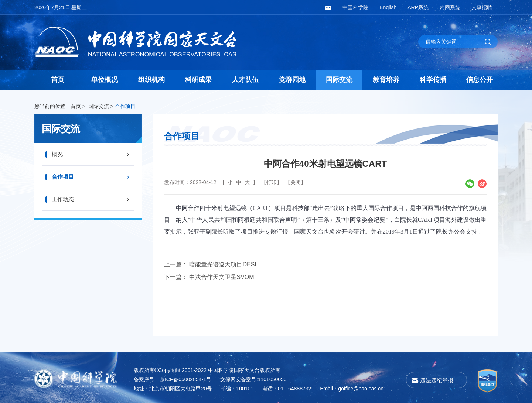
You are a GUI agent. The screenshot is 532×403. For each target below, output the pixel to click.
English (388, 7)
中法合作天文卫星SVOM (221, 277)
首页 (58, 80)
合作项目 (125, 106)
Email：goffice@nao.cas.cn (352, 389)
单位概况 (105, 80)
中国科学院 (355, 7)
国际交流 (339, 80)
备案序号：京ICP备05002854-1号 (173, 379)
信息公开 (480, 80)
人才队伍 (245, 80)
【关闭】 (296, 182)
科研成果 (198, 80)
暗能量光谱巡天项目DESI (223, 264)
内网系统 (450, 7)
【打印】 (272, 182)
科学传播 (433, 80)
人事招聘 (482, 7)
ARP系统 (418, 7)
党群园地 (292, 80)
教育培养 (386, 80)
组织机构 (151, 80)
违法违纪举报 (437, 380)
